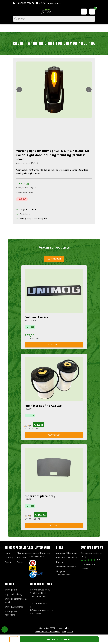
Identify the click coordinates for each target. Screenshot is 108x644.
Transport (21, 558)
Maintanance (23, 553)
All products (54, 259)
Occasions (9, 562)
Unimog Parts (11, 590)
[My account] (84, 12)
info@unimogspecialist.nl (51, 3)
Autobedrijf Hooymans (67, 553)
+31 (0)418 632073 (25, 3)
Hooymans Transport (66, 567)
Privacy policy (67, 632)
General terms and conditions (48, 632)
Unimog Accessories (14, 607)
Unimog (60, 562)
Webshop (9, 558)
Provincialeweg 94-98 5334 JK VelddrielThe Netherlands (40, 593)
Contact (21, 562)
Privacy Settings (5, 629)
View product (54, 345)
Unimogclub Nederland (67, 558)
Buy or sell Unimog (13, 594)
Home (7, 553)
